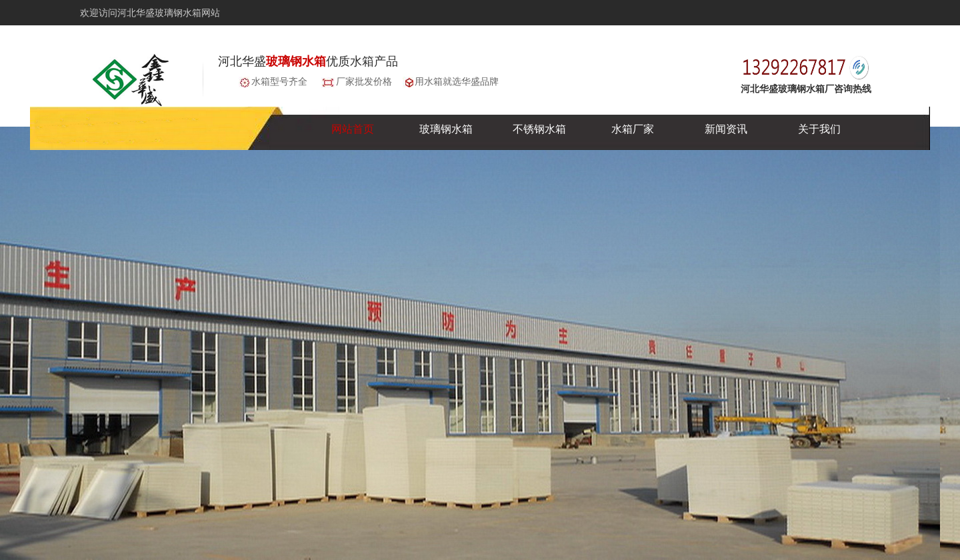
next (909, 347)
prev (51, 347)
